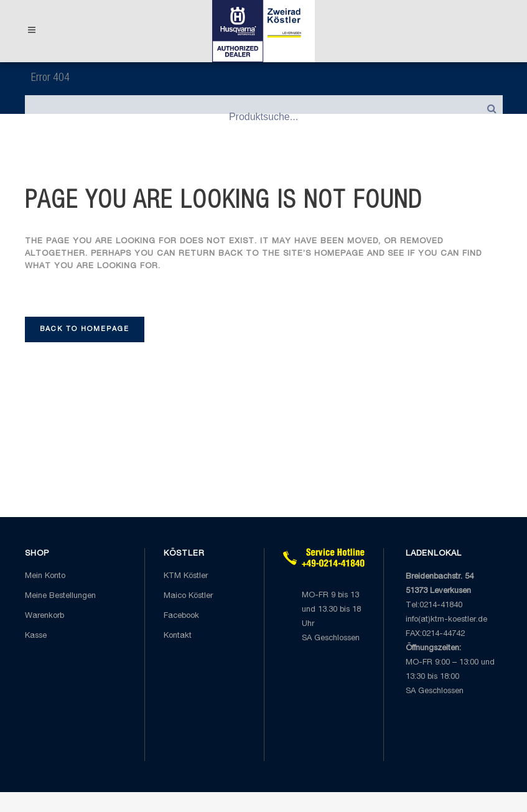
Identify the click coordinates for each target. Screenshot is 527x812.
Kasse (36, 636)
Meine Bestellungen (60, 596)
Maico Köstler (188, 596)
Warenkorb (44, 616)
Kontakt (178, 636)
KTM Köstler (186, 576)
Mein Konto (45, 576)
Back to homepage (85, 329)
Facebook (181, 616)
